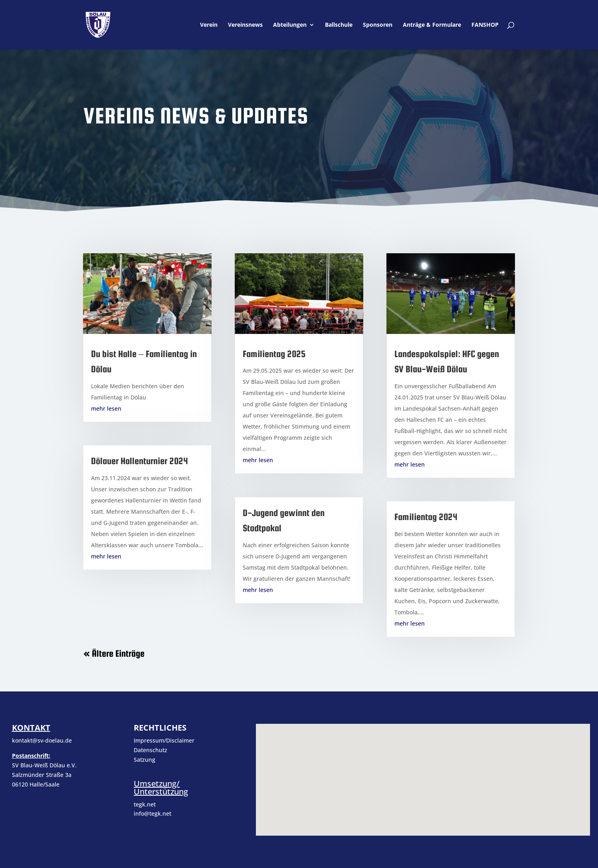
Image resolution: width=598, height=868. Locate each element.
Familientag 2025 (274, 354)
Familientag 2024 (426, 517)
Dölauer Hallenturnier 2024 (140, 461)
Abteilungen (290, 25)
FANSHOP (485, 25)
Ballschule (339, 25)
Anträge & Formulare (432, 25)
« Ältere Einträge (114, 653)
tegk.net (145, 804)
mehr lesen (106, 408)
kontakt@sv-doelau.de (42, 740)
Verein (209, 25)
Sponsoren (378, 25)
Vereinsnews (245, 25)
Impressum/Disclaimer (165, 740)
